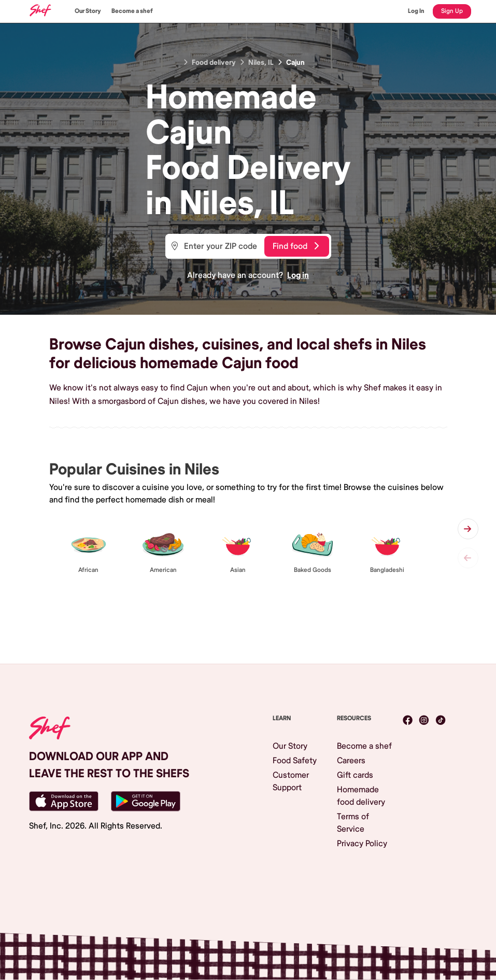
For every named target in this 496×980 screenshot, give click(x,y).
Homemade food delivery (361, 796)
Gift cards (355, 775)
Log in (298, 275)
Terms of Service (353, 823)
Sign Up (452, 11)
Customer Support (291, 781)
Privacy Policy (362, 844)
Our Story (88, 11)
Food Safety (295, 761)
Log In (416, 11)
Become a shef (132, 11)
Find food (296, 246)
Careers (351, 761)
